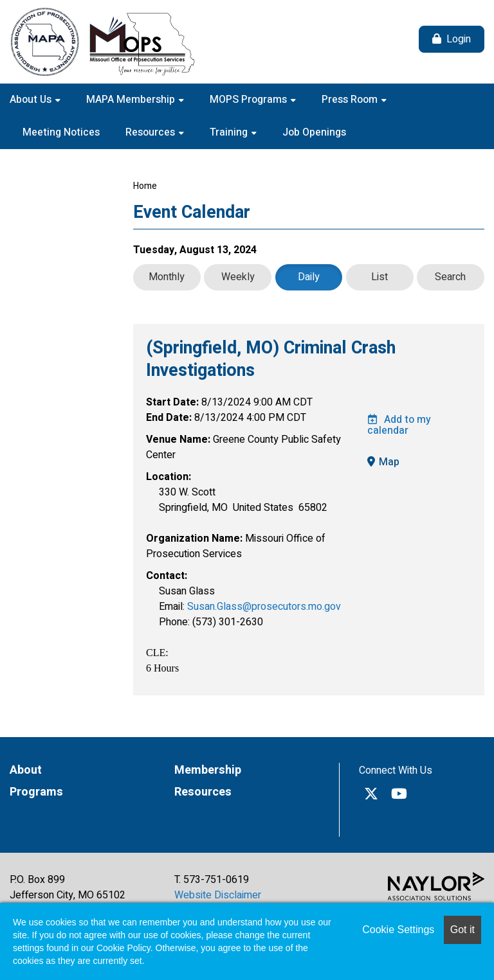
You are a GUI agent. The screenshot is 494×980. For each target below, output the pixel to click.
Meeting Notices (61, 132)
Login (459, 39)
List (380, 277)
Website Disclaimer (218, 895)
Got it (462, 930)
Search (450, 277)
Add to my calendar (399, 425)
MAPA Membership (132, 100)
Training (230, 132)
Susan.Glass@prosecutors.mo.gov (264, 607)
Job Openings (314, 132)
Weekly (238, 277)
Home (145, 186)
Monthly (167, 277)
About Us (32, 100)
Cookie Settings (398, 930)
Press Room (351, 100)
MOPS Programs (250, 100)
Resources (151, 132)
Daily (309, 277)
